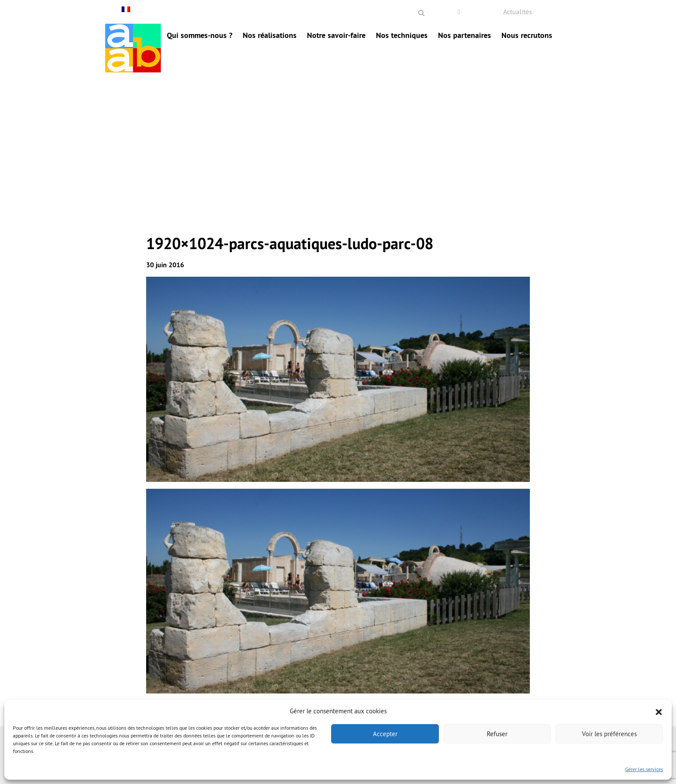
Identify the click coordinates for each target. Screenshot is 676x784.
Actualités (518, 12)
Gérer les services (644, 769)
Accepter (385, 734)
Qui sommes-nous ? (200, 35)
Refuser (497, 734)
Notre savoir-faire (336, 35)
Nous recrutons (527, 35)
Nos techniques (402, 35)
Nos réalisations (270, 35)
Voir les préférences (609, 734)
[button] (659, 711)
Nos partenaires (465, 35)
